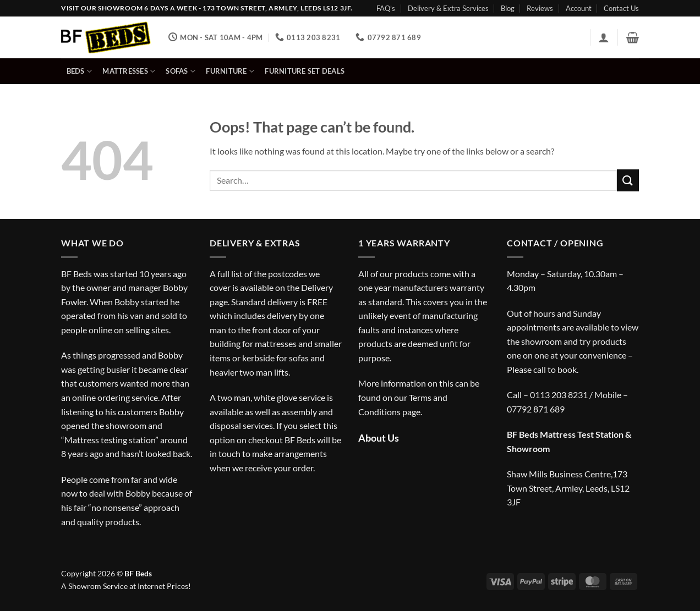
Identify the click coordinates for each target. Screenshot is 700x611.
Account (579, 8)
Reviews (540, 8)
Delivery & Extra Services (448, 8)
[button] (604, 37)
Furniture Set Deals (305, 71)
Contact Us (621, 8)
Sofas (181, 71)
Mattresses (129, 71)
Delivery (317, 287)
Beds (79, 71)
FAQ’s (386, 8)
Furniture (230, 71)
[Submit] (628, 180)
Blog (508, 8)
